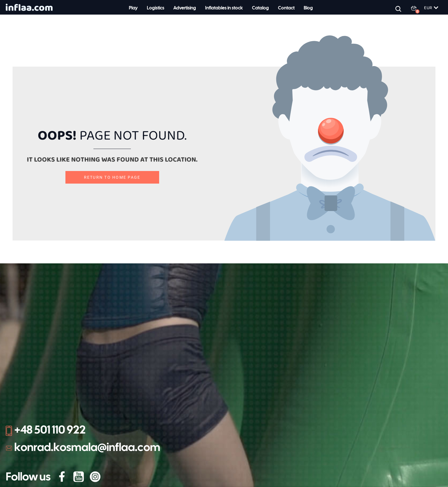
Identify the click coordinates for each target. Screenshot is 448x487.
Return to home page (112, 177)
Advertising (185, 8)
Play (133, 8)
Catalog (260, 8)
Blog (308, 8)
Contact (286, 8)
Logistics (156, 8)
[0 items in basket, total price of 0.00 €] (417, 8)
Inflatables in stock (224, 8)
